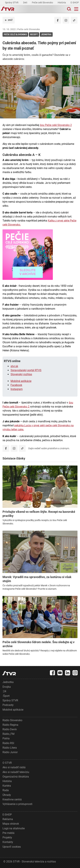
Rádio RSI (8, 743)
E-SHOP (75, 3)
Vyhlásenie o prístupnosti (17, 804)
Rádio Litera (10, 748)
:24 (4, 691)
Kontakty (8, 842)
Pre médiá (8, 833)
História (62, 3)
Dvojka (7, 687)
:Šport (6, 696)
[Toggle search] (69, 9)
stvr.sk (14, 366)
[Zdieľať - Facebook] (58, 20)
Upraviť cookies (12, 847)
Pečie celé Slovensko (43, 3)
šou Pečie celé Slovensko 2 (56, 125)
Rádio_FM (8, 734)
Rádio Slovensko (12, 720)
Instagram (17, 389)
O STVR (7, 763)
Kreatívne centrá (12, 799)
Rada (6, 790)
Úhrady (7, 795)
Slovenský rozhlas (21, 374)
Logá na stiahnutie (14, 828)
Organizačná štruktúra (16, 777)
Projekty (7, 837)
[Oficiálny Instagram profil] (66, 20)
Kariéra (7, 786)
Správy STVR (12, 3)
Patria (6, 738)
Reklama (8, 819)
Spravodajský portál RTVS (26, 370)
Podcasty (8, 705)
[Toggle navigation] (76, 9)
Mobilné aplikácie (21, 381)
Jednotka (8, 682)
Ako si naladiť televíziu (16, 772)
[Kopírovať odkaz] (74, 20)
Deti (25, 3)
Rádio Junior (10, 752)
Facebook (16, 385)
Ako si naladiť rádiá (14, 767)
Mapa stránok (11, 824)
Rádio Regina (10, 725)
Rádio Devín (10, 729)
